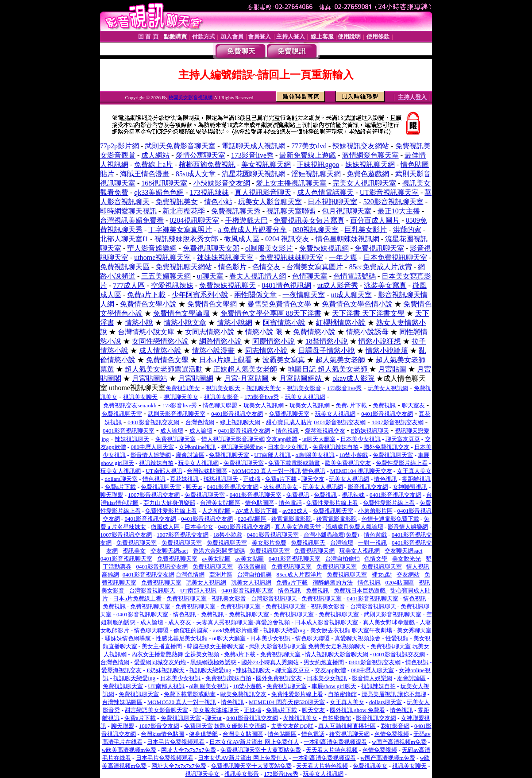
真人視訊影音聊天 (263, 192)
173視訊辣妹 (209, 192)
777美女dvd (309, 146)
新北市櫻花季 (184, 211)
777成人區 (129, 285)
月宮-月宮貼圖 (246, 378)
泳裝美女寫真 (385, 285)
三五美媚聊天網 (166, 276)
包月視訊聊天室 (347, 211)
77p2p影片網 (120, 146)
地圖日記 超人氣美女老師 (328, 369)
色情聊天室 (310, 276)
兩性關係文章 (255, 295)
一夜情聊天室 (304, 295)
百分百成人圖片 (375, 220)
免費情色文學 (167, 360)
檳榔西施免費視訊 (207, 165)
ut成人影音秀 (338, 285)
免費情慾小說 (314, 332)
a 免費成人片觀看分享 (253, 230)
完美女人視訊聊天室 (364, 183)
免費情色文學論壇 (181, 313)
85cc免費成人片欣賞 (381, 267)
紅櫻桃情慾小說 (341, 323)
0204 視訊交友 (287, 239)
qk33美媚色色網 (159, 192)
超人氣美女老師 (340, 360)
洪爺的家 (407, 230)
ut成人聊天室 (351, 295)
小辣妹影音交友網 (222, 183)
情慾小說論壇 (387, 350)
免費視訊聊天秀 (236, 211)
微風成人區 (242, 239)
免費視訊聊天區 (125, 267)
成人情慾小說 (160, 350)
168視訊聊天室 (164, 183)
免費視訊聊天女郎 (211, 248)
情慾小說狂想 (380, 341)
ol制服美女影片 (269, 248)
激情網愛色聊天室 (370, 155)
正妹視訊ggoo (318, 165)
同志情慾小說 (266, 350)
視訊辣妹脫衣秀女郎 (186, 239)
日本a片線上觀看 (226, 360)
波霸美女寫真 (284, 360)
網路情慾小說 (220, 341)
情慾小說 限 (264, 332)
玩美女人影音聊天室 (270, 202)
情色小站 (218, 202)
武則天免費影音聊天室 (180, 146)
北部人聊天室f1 (124, 239)
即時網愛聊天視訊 (128, 211)
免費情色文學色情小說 (357, 304)
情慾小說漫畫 (213, 350)
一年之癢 (343, 257)
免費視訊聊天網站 (184, 267)
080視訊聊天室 (316, 230)
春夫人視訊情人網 (258, 276)
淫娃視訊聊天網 (316, 174)
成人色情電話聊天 (325, 192)
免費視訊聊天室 (379, 248)
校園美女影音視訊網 (191, 97)
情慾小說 (139, 323)
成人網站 (155, 155)
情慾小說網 (235, 323)
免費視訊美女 (177, 202)
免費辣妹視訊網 (324, 248)
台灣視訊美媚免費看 (132, 220)
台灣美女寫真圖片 (315, 267)
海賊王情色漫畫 (145, 174)
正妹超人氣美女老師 (245, 369)
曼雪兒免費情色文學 (279, 304)
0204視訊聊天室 (194, 220)
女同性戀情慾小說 (160, 341)
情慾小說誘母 (367, 332)
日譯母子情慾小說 (327, 350)
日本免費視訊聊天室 (395, 257)
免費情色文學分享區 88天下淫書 (271, 313)
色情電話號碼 (355, 276)
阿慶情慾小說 (274, 341)
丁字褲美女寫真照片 (180, 230)
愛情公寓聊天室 (200, 155)
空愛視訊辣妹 (172, 285)
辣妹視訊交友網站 (361, 146)
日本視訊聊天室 (332, 202)
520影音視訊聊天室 (393, 202)
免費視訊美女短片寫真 (309, 220)
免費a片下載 (146, 295)
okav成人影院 (353, 378)
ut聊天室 (210, 276)
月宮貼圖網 (196, 378)
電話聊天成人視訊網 (254, 146)
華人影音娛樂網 (152, 248)
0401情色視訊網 (286, 285)
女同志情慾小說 (210, 332)
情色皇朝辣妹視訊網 (347, 239)
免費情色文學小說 (148, 304)
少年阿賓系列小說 (200, 295)
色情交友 (266, 267)
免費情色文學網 (212, 304)
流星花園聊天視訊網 (254, 174)
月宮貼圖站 (150, 378)
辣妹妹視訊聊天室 (225, 257)
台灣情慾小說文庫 (146, 332)
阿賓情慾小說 (284, 323)
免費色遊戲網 (368, 174)
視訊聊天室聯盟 (291, 211)
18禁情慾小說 (327, 341)
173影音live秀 (252, 155)
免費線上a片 (153, 165)
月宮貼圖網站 (301, 378)
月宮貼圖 (392, 369)
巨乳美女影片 (366, 230)
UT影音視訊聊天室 (389, 192)
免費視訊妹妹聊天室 (291, 257)
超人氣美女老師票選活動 (164, 369)
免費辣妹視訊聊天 (227, 285)
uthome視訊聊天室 (162, 257)
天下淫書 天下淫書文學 (368, 313)
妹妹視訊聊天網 (370, 165)
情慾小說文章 (185, 323)
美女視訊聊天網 (266, 165)
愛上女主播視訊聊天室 (291, 183)
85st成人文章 (196, 174)
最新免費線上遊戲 (308, 155)
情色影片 (232, 267)
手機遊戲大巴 (247, 220)
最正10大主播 (399, 211)
